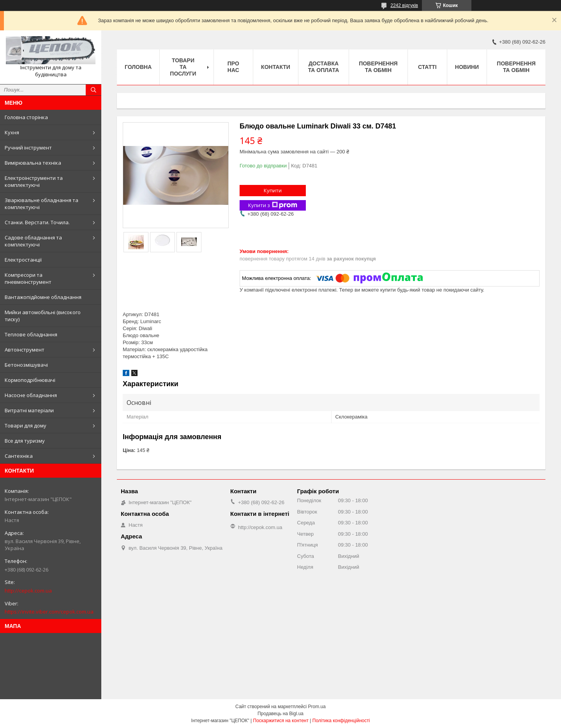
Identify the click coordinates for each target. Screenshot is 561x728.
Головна (138, 67)
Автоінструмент (25, 350)
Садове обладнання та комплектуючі (33, 241)
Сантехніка (19, 456)
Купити (273, 190)
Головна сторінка (26, 117)
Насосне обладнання (31, 395)
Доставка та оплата (324, 67)
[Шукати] (93, 90)
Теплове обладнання (31, 334)
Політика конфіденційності (341, 721)
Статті (427, 67)
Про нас (233, 67)
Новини (467, 67)
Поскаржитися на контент (281, 721)
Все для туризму (25, 441)
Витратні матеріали (29, 410)
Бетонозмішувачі (26, 365)
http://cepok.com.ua (28, 591)
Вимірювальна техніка (33, 163)
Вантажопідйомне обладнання (43, 297)
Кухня (12, 132)
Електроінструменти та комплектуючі (34, 181)
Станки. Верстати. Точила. (37, 222)
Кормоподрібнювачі (30, 380)
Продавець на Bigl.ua (280, 714)
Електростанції (23, 260)
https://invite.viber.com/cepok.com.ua (49, 612)
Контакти (276, 67)
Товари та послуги (183, 67)
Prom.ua (317, 707)
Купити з (273, 205)
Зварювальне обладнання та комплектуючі (41, 204)
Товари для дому (26, 426)
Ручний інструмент (28, 148)
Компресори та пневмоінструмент (28, 278)
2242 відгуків (404, 5)
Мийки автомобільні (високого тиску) (43, 316)
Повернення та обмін (378, 67)
